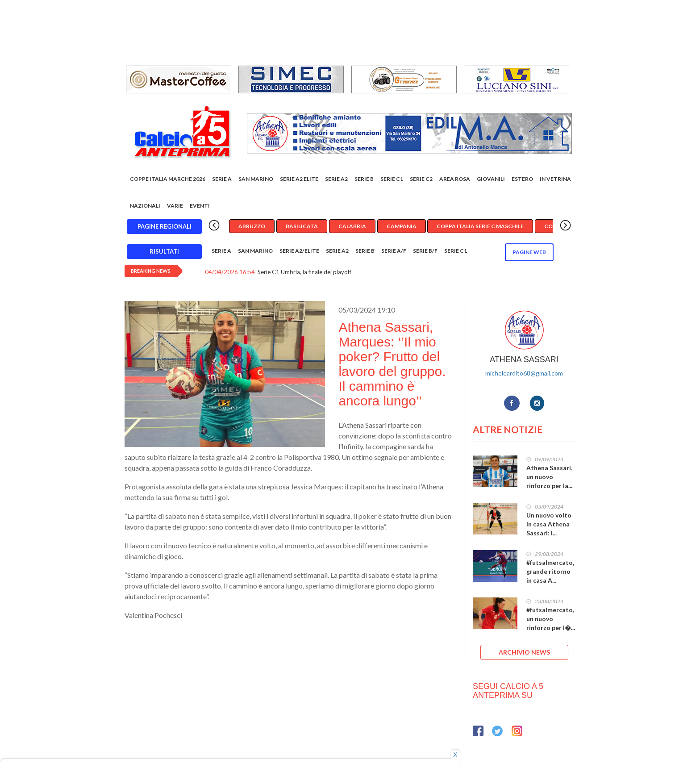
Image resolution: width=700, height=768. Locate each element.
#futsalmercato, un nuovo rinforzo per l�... (551, 619)
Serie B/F (425, 251)
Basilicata (302, 226)
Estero (522, 179)
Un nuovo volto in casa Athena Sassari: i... (549, 524)
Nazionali (145, 206)
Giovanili (491, 179)
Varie (175, 206)
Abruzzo (252, 226)
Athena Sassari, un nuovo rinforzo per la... (549, 477)
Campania (402, 226)
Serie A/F (394, 251)
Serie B (364, 179)
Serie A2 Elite (299, 179)
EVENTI (200, 206)
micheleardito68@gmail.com (524, 373)
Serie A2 (336, 179)
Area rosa (455, 179)
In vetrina (555, 179)
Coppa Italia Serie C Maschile (480, 226)
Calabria (352, 226)
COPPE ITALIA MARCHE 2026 (168, 179)
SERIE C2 (421, 179)
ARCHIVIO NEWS (524, 652)
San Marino (256, 179)
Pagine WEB (529, 252)
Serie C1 (392, 179)
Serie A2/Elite (299, 251)
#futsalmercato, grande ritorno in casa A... (550, 571)
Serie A (222, 179)
